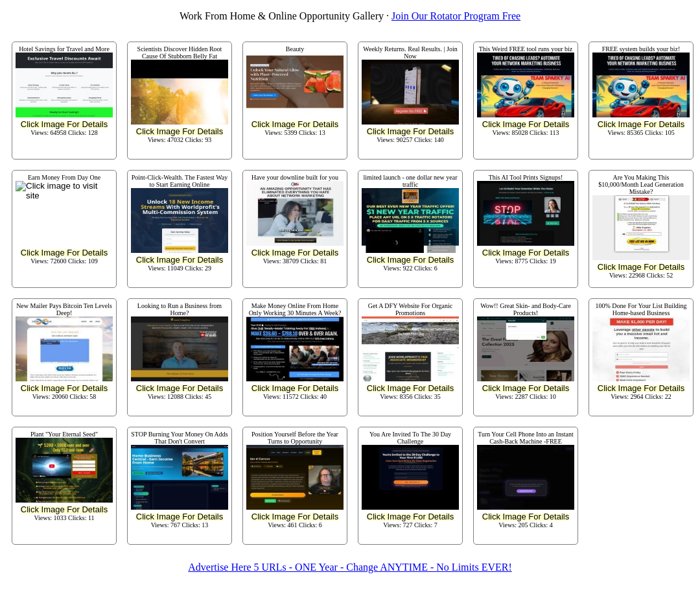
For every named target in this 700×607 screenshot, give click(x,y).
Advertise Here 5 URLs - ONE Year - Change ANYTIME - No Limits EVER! (350, 567)
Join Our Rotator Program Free (456, 16)
